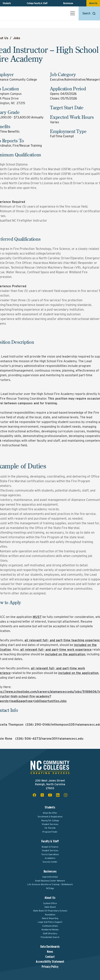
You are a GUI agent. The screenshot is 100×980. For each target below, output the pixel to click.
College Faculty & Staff (37, 3)
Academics (50, 858)
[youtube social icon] (50, 795)
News (50, 952)
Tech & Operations (50, 854)
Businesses (68, 3)
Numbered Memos (50, 930)
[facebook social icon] (34, 795)
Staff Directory (50, 933)
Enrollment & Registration (50, 817)
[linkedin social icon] (58, 795)
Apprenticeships (50, 877)
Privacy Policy (50, 967)
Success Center (50, 862)
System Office (50, 903)
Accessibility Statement (50, 962)
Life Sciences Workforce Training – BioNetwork (50, 884)
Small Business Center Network (50, 881)
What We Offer (50, 813)
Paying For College (50, 820)
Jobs (17, 38)
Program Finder (50, 832)
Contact (50, 957)
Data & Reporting (50, 918)
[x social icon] (42, 795)
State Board (50, 907)
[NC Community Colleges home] (19, 13)
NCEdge (50, 888)
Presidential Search (50, 937)
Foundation (50, 915)
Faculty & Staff (50, 841)
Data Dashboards (50, 947)
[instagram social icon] (66, 795)
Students (7, 3)
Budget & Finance (50, 847)
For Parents (50, 828)
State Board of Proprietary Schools (50, 911)
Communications (50, 926)
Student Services (50, 824)
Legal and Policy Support (50, 922)
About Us (93, 3)
